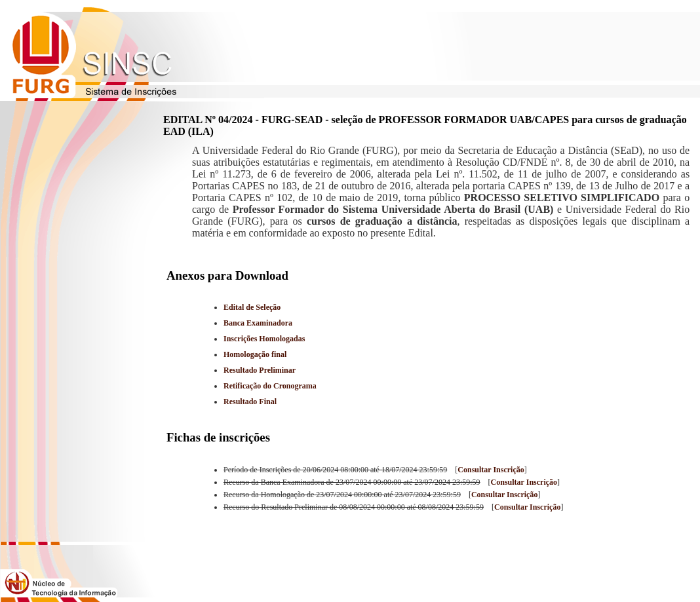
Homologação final (255, 354)
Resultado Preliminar (260, 370)
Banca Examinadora (258, 323)
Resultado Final (250, 402)
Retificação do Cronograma (270, 386)
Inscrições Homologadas (264, 339)
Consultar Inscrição (491, 470)
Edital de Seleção (252, 307)
